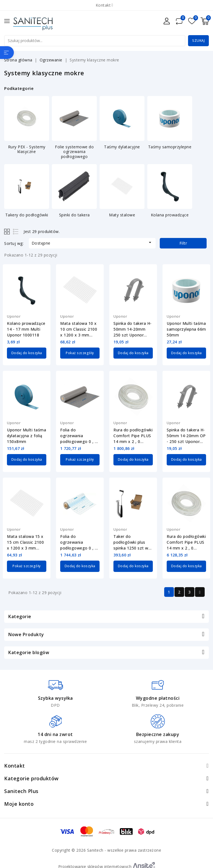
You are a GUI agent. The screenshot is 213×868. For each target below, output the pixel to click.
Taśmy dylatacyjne (122, 147)
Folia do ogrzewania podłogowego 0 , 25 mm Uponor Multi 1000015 (80, 436)
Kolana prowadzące (170, 215)
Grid (8, 231)
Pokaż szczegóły (80, 353)
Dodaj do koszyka (27, 353)
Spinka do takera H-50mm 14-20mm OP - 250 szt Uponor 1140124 (186, 436)
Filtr (183, 243)
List (16, 231)
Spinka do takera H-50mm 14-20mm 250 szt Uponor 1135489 (133, 329)
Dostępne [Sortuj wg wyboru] (92, 243)
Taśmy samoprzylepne (170, 147)
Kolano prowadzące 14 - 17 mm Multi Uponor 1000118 (26, 329)
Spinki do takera (74, 215)
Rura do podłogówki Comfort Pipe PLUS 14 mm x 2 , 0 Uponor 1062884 (133, 436)
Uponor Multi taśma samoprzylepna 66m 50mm (186, 329)
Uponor (14, 316)
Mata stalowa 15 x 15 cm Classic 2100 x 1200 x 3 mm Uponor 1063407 (25, 542)
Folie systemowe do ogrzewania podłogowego (74, 152)
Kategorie (20, 616)
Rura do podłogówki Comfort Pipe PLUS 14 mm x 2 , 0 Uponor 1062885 (186, 542)
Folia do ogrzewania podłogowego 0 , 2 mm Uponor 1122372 (79, 542)
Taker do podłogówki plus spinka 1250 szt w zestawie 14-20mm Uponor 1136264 (132, 542)
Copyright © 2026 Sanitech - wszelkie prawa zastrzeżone (106, 850)
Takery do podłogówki (27, 215)
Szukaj (198, 41)
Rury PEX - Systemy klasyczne (27, 149)
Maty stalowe (122, 215)
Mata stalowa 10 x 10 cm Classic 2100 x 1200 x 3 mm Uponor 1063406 (79, 329)
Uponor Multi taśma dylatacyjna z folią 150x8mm (26, 435)
